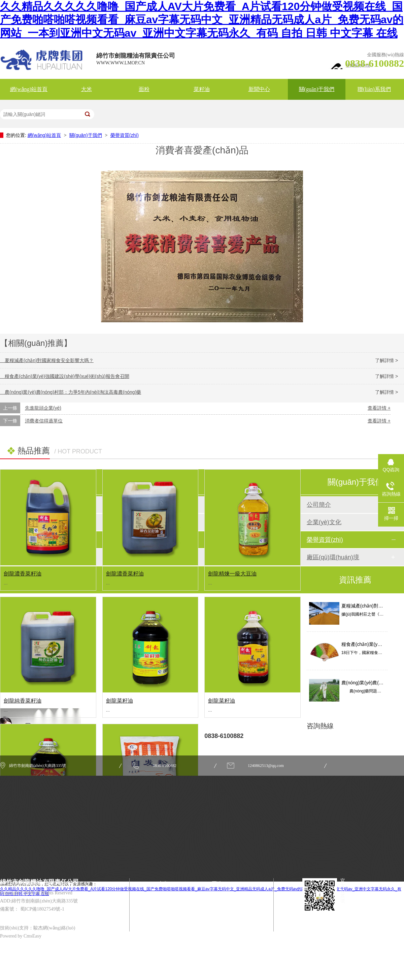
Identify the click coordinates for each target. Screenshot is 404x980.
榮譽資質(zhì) (125, 135)
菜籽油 (202, 89)
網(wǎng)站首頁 (29, 89)
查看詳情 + (379, 408)
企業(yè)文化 (324, 522)
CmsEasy (32, 936)
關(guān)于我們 (317, 89)
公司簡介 (319, 505)
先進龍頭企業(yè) (43, 408)
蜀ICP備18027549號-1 (42, 909)
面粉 (144, 89)
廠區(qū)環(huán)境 (333, 557)
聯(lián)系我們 (374, 89)
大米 (87, 89)
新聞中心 (259, 89)
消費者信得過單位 (44, 421)
